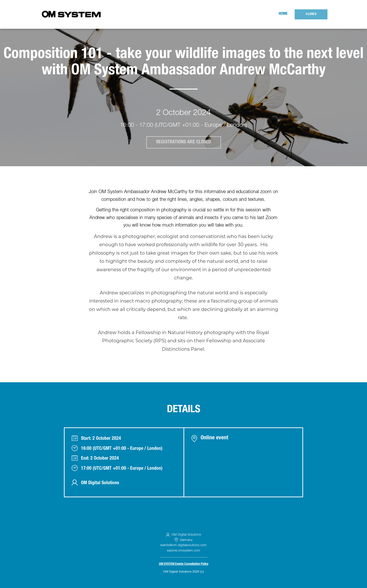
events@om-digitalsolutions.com (183, 545)
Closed (311, 14)
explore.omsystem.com (183, 551)
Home (283, 14)
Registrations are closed (184, 142)
